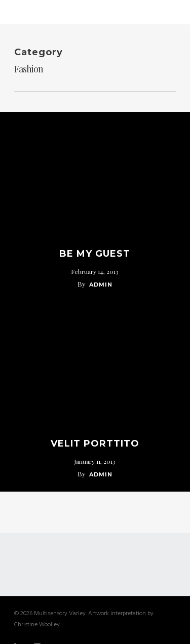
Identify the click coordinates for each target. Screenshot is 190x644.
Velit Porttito (95, 444)
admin (101, 285)
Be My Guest (95, 254)
